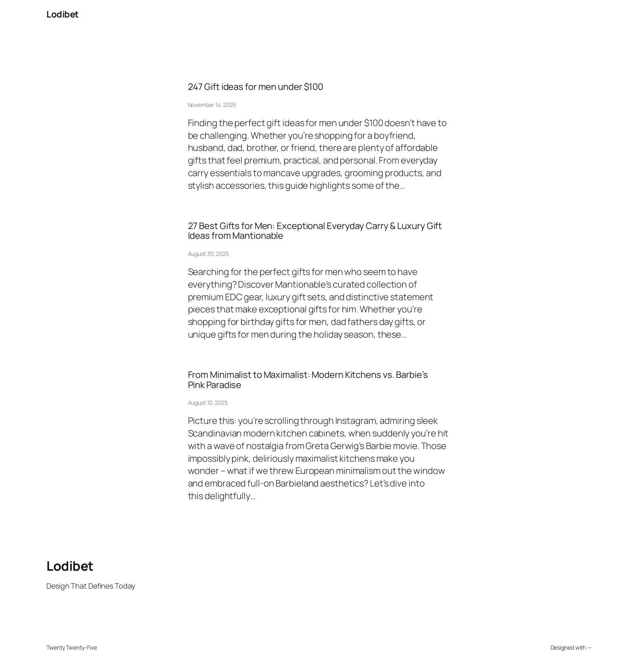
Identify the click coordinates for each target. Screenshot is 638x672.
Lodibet (63, 14)
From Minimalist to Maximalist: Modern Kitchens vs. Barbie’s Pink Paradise (308, 380)
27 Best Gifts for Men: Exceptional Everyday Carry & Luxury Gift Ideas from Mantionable (315, 231)
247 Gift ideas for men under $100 (256, 87)
